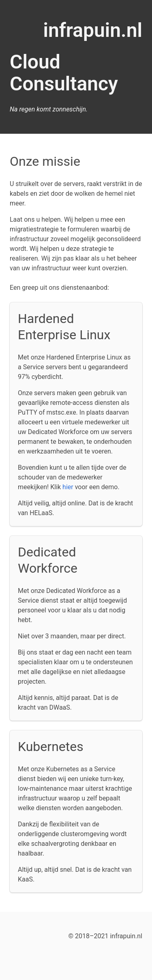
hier (68, 487)
